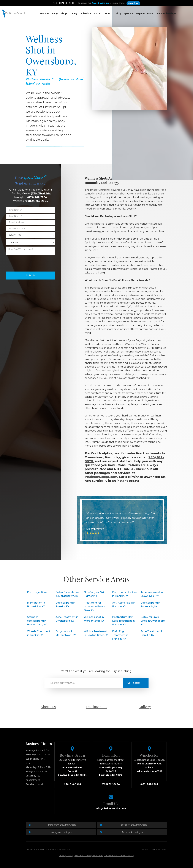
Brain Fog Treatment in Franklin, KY (120, 635)
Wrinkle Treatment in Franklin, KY (39, 633)
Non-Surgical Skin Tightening (95, 594)
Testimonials (96, 707)
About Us (48, 707)
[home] (14, 14)
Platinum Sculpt (46, 849)
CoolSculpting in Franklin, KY (65, 605)
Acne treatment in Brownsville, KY (152, 594)
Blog (118, 13)
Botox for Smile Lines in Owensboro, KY (153, 621)
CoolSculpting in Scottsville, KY (150, 605)
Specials (129, 13)
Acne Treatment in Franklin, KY (152, 633)
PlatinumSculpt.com (101, 477)
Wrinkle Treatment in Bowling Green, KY (96, 633)
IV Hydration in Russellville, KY (36, 605)
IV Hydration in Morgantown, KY (66, 633)
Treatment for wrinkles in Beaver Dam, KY (95, 606)
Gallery (74, 13)
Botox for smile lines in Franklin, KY (125, 594)
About (97, 13)
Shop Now (133, 3)
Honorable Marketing (157, 849)
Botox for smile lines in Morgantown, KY (68, 594)
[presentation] (29, 263)
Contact (108, 13)
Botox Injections (37, 592)
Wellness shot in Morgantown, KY (94, 619)
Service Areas (59, 849)
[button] (44, 13)
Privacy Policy (66, 856)
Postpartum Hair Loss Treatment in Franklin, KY (123, 621)
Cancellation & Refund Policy (119, 856)
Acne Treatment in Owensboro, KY (67, 619)
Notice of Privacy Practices (89, 856)
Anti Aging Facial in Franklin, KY (124, 605)
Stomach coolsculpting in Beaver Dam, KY (37, 621)
